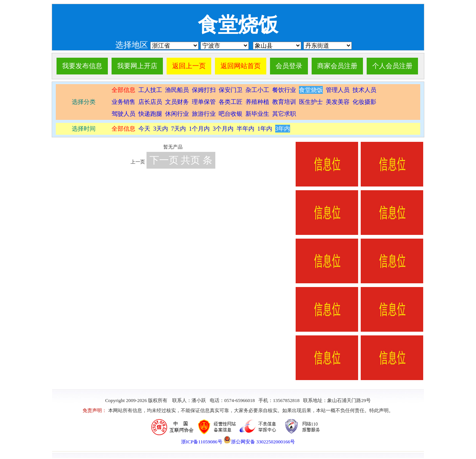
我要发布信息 (82, 66)
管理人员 (338, 90)
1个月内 (199, 129)
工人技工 (149, 90)
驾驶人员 (123, 114)
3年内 (283, 129)
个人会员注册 (392, 66)
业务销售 (123, 102)
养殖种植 (257, 102)
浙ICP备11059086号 (202, 442)
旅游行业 (204, 114)
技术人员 (364, 90)
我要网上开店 (137, 66)
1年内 (265, 129)
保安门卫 (231, 90)
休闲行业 (177, 114)
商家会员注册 (337, 66)
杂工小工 (257, 90)
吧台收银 (231, 114)
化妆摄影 (364, 102)
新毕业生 (257, 114)
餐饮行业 (284, 90)
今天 (144, 129)
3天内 (161, 129)
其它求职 (284, 114)
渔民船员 (177, 90)
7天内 (178, 129)
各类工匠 (231, 102)
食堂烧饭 (311, 90)
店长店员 (150, 102)
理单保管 (204, 102)
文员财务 (177, 102)
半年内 (245, 129)
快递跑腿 (150, 114)
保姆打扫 (204, 90)
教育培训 (284, 102)
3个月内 (223, 129)
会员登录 (289, 66)
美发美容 (338, 102)
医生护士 (311, 102)
